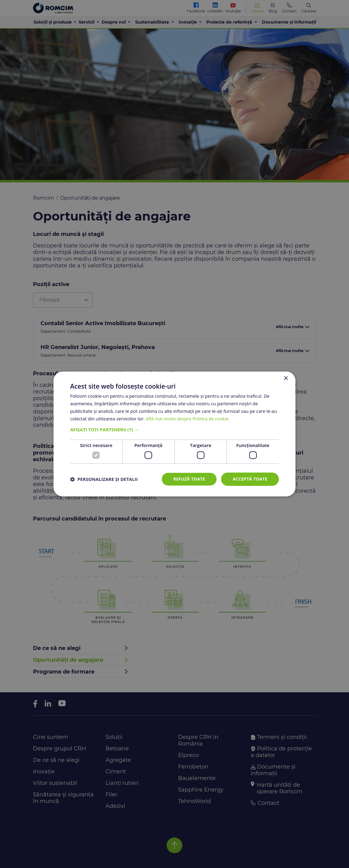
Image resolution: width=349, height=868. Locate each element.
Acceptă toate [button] (250, 479)
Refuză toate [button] (189, 479)
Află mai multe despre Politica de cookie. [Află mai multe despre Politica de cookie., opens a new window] (188, 419)
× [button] (286, 379)
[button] (174, 430)
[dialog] (174, 434)
